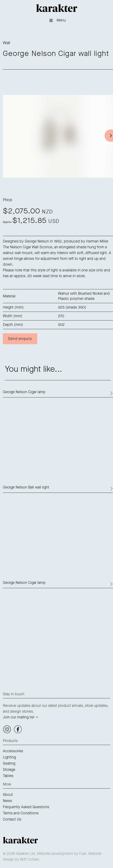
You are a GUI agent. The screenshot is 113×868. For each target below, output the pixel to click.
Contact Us (12, 819)
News (7, 801)
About (8, 795)
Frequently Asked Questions (26, 807)
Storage (9, 770)
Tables (8, 776)
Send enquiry (20, 339)
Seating (9, 763)
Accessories (13, 751)
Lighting (9, 757)
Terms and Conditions (21, 813)
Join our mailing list (19, 717)
